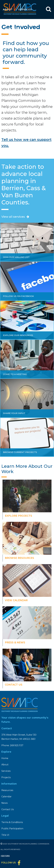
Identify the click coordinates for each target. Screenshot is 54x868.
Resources (13, 48)
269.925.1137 (17, 745)
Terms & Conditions (12, 822)
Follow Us (9, 863)
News (30, 67)
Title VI (5, 835)
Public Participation (12, 829)
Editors (6, 856)
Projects (12, 29)
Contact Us (8, 809)
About (8, 10)
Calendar (13, 67)
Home (5, 758)
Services (25, 10)
